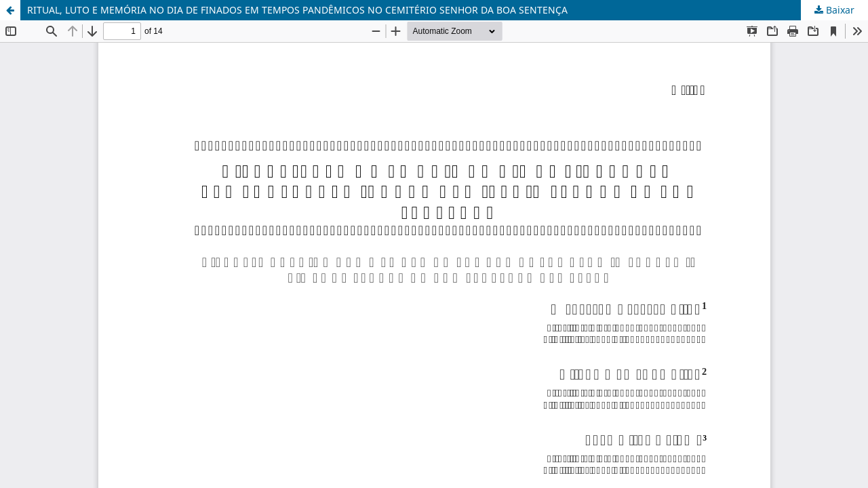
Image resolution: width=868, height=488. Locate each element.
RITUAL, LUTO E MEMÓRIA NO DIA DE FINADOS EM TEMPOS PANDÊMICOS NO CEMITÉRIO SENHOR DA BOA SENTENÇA (297, 10)
